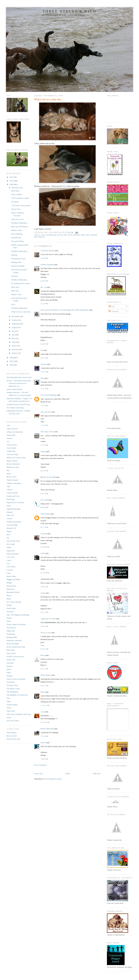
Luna (9, 573)
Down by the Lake (13, 739)
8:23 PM (44, 494)
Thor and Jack (46, 412)
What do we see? (17, 219)
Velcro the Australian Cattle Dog (19, 714)
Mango (9, 583)
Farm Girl (10, 515)
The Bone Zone (12, 685)
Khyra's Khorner (13, 554)
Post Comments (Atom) (53, 779)
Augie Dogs (11, 451)
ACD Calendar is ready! (20, 198)
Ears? (13, 304)
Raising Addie (12, 637)
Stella (9, 672)
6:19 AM (44, 649)
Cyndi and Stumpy (47, 251)
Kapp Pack (11, 551)
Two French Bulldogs (48, 395)
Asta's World (11, 448)
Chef (8, 486)
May (14, 338)
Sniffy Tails (11, 660)
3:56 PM (44, 258)
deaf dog (85, 235)
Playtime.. (15, 276)
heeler (94, 235)
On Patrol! (15, 202)
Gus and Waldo (12, 525)
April (14, 342)
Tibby (9, 701)
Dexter (43, 743)
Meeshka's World (13, 592)
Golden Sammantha (14, 522)
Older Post (97, 774)
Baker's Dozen (12, 461)
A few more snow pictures (21, 205)
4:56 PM (44, 281)
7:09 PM (44, 759)
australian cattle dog (57, 235)
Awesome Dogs (12, 454)
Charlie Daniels (12, 480)
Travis (9, 708)
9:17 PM (44, 527)
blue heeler (74, 235)
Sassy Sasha (11, 653)
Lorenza (10, 570)
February (15, 349)
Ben (8, 470)
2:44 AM (44, 587)
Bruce (43, 655)
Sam (42, 378)
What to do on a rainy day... (21, 312)
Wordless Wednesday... (20, 223)
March (14, 346)
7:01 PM (44, 736)
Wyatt (9, 717)
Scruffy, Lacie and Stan (15, 656)
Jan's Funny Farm (13, 541)
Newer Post (38, 774)
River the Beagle (13, 644)
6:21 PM (44, 358)
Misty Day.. (15, 287)
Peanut (9, 618)
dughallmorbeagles (14, 509)
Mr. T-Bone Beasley (14, 602)
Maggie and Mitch (13, 579)
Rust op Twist (12, 736)
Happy (9, 531)
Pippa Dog (11, 631)
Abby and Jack (12, 429)
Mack (43, 692)
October (15, 320)
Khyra (65, 186)
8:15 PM (44, 471)
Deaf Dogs (11, 499)
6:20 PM (44, 344)
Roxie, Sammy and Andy (16, 647)
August (15, 327)
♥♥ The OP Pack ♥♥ (48, 477)
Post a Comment (40, 765)
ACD (43, 235)
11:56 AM (45, 722)
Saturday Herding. (18, 266)
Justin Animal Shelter (15, 389)
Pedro (9, 621)
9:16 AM (44, 686)
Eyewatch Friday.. (18, 241)
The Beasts (11, 682)
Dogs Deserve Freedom (15, 502)
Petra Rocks (11, 628)
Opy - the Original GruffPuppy (18, 615)
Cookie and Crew (13, 496)
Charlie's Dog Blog (14, 483)
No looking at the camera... (21, 283)
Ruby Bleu (11, 650)
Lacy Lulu (10, 557)
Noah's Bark (11, 608)
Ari (8, 441)
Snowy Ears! (16, 209)
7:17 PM (44, 389)
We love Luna (46, 633)
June (14, 335)
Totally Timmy (12, 705)
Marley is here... (17, 230)
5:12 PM (44, 304)
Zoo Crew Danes (13, 721)
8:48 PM (44, 507)
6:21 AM (44, 669)
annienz (9, 438)
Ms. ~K (43, 287)
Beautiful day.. (17, 238)
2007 (12, 361)
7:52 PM (44, 445)
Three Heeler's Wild (69, 11)
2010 (12, 181)
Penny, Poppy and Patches (16, 624)
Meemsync (11, 589)
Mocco (9, 595)
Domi (9, 506)
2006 (12, 365)
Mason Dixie (11, 586)
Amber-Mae (11, 435)
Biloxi (9, 474)
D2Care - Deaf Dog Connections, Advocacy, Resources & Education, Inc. (19, 383)
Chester (9, 490)
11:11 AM (45, 705)
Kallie (9, 547)
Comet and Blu (12, 493)
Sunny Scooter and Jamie (16, 679)
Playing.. (14, 255)
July (13, 331)
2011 (12, 177)
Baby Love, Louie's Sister (16, 458)
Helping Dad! (16, 262)
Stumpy (9, 676)
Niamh (9, 605)
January (15, 353)
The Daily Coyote (13, 689)
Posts (112, 306)
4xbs (8, 425)
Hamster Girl (11, 528)
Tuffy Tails (11, 711)
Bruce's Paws (12, 477)
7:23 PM (44, 406)
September (16, 324)
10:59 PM (45, 547)
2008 (12, 358)
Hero (8, 535)
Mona (9, 599)
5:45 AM (44, 626)
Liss (8, 563)
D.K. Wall (44, 500)
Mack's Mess (11, 576)
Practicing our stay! (18, 259)
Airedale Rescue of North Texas (18, 404)
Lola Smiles (11, 567)
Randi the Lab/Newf (14, 640)
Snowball (10, 663)
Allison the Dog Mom (15, 432)
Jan (8, 538)
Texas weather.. (17, 194)
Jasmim (43, 364)
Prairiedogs (11, 634)
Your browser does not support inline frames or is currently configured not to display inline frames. (118, 720)
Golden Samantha (47, 264)
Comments (114, 311)
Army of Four (12, 445)
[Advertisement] (67, 769)
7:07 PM (44, 372)
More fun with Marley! (20, 227)
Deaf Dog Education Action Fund (19, 377)
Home (68, 774)
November (16, 316)
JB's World (11, 544)
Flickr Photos (12, 733)
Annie (43, 593)
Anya (43, 712)
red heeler (39, 237)
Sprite (9, 669)
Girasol (9, 518)
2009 (12, 184)
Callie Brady (45, 514)
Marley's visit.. (17, 294)
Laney (9, 560)
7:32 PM (44, 425)
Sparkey (10, 666)
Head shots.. (16, 191)
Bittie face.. (15, 291)
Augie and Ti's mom (48, 619)
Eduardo (10, 512)
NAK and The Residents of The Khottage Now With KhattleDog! (65, 310)
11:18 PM (45, 573)
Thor (8, 698)
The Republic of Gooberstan (17, 695)
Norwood (10, 612)
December (16, 188)
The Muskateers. (13, 692)
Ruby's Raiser (46, 675)
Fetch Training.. (17, 234)
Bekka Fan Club (13, 467)
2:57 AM (44, 612)
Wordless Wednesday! (19, 308)
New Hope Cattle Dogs (15, 408)
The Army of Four (47, 432)
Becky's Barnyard (13, 464)
